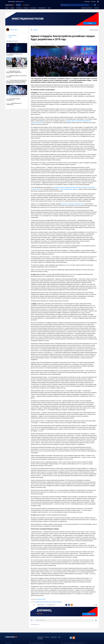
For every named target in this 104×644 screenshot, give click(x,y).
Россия (19, 5)
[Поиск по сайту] (76, 5)
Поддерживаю (40, 605)
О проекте (97, 8)
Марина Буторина (14, 30)
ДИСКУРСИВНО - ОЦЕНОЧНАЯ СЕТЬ (17, 2)
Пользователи (54, 637)
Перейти (89, 614)
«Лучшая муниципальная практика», (69, 189)
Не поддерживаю (50, 605)
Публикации (19, 8)
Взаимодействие (42, 8)
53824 (98, 5)
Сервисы (12, 8)
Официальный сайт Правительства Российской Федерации (49, 602)
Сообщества (26, 8)
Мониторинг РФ (41, 637)
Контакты (93, 2)
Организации (33, 8)
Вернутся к (36, 30)
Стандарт (90, 23)
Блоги (49, 8)
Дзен (59, 637)
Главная (7, 8)
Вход (92, 5)
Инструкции (87, 2)
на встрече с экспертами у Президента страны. (73, 204)
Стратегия (10, 5)
